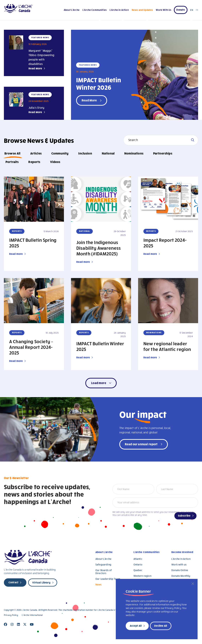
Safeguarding (103, 564)
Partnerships (163, 153)
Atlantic (138, 559)
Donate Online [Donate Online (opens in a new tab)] (180, 570)
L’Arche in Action (119, 10)
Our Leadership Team (108, 579)
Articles (36, 153)
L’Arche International (32, 615)
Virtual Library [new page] (41, 582)
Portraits (12, 162)
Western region (142, 576)
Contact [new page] (13, 582)
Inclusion (85, 153)
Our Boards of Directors (104, 572)
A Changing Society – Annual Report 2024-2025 (31, 347)
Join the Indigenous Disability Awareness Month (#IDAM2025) (99, 248)
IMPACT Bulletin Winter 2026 (99, 83)
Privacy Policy (11, 615)
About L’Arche (72, 10)
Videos (55, 162)
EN (192, 10)
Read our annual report (141, 444)
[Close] (193, 584)
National (108, 153)
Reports (34, 162)
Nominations (134, 153)
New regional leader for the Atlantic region (167, 346)
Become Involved (182, 552)
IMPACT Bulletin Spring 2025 (33, 243)
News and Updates (142, 10)
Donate (181, 10)
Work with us (179, 564)
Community (60, 153)
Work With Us (163, 10)
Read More (35, 68)
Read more (16, 254)
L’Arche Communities (95, 10)
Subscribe (184, 516)
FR (197, 10)
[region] (157, 609)
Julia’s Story (36, 108)
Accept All (136, 626)
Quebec (138, 570)
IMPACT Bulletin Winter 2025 (100, 346)
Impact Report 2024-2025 (165, 243)
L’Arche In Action (181, 559)
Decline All (161, 626)
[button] (101, 383)
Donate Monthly (181, 576)
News (99, 584)
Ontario (138, 564)
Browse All (12, 153)
